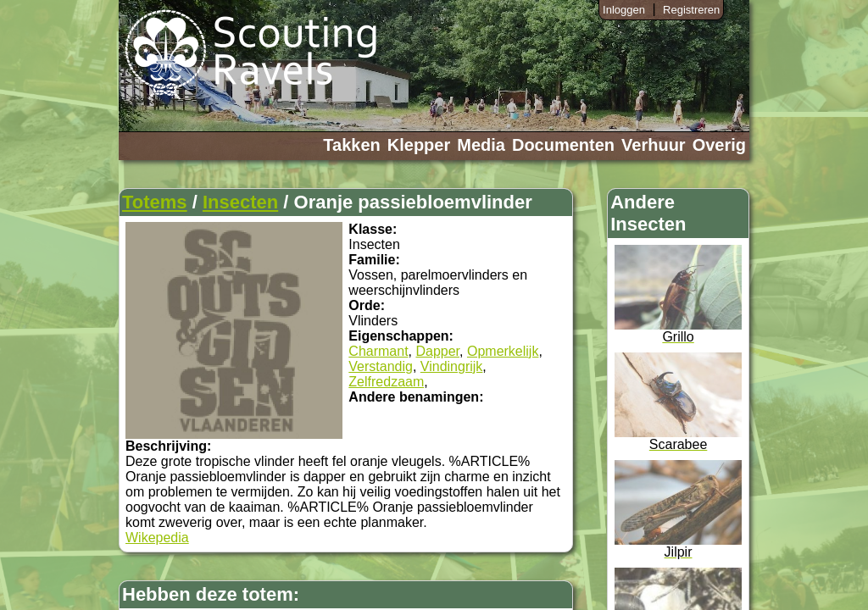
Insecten (240, 202)
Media (481, 145)
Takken (351, 145)
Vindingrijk (452, 366)
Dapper (437, 351)
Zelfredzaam (386, 382)
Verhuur (654, 145)
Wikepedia (157, 538)
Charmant (378, 351)
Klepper (419, 145)
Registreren (691, 10)
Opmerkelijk (503, 351)
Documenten (563, 145)
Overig (719, 145)
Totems (155, 202)
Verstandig (381, 366)
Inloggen (624, 10)
